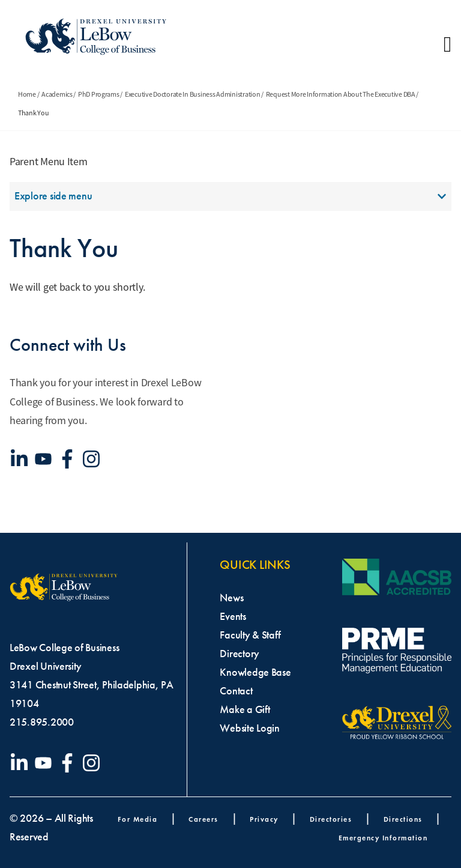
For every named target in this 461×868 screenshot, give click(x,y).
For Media (138, 819)
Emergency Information (383, 838)
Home (27, 94)
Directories (331, 819)
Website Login (250, 728)
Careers (203, 819)
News (231, 598)
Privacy (264, 819)
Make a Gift (245, 709)
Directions (403, 819)
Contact (236, 691)
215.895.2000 (42, 722)
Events (233, 616)
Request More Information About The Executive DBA (341, 94)
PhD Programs (99, 94)
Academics (57, 94)
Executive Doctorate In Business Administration (193, 94)
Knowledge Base (255, 672)
